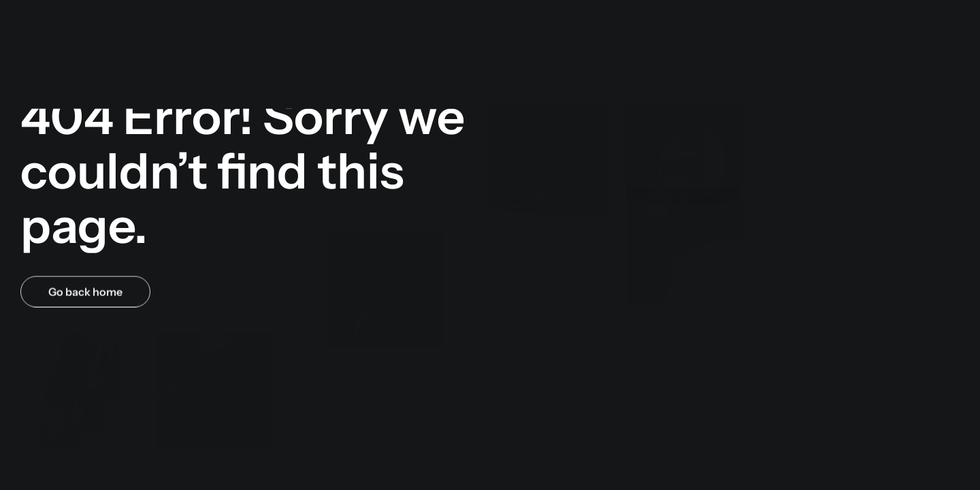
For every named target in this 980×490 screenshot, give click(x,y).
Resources (570, 27)
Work (397, 27)
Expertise (453, 27)
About (511, 27)
